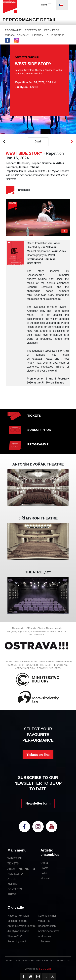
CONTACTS (15, 889)
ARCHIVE (13, 884)
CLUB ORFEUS (56, 35)
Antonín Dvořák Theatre (22, 926)
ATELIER (13, 879)
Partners (45, 941)
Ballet (44, 873)
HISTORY (38, 35)
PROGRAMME (13, 30)
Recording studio (17, 941)
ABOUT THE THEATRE (21, 869)
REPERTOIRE (33, 30)
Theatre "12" (15, 936)
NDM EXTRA (15, 874)
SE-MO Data (45, 969)
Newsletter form (38, 803)
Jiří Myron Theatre (18, 931)
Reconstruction (47, 926)
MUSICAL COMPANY (17, 35)
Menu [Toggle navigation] (46, 5)
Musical (45, 878)
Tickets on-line (38, 755)
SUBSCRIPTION (39, 430)
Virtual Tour (45, 921)
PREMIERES (52, 30)
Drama (44, 868)
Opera (44, 863)
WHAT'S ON (15, 858)
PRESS (12, 894)
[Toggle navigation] (62, 5)
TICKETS (34, 416)
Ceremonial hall (47, 916)
